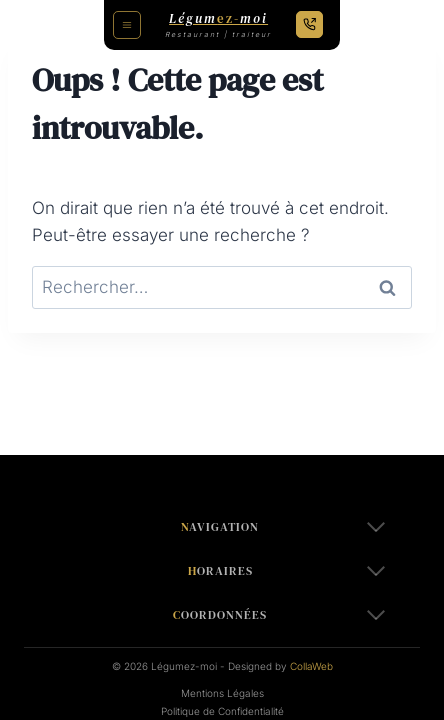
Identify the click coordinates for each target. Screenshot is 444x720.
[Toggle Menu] (127, 25)
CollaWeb (311, 666)
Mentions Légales (222, 693)
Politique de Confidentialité (222, 711)
